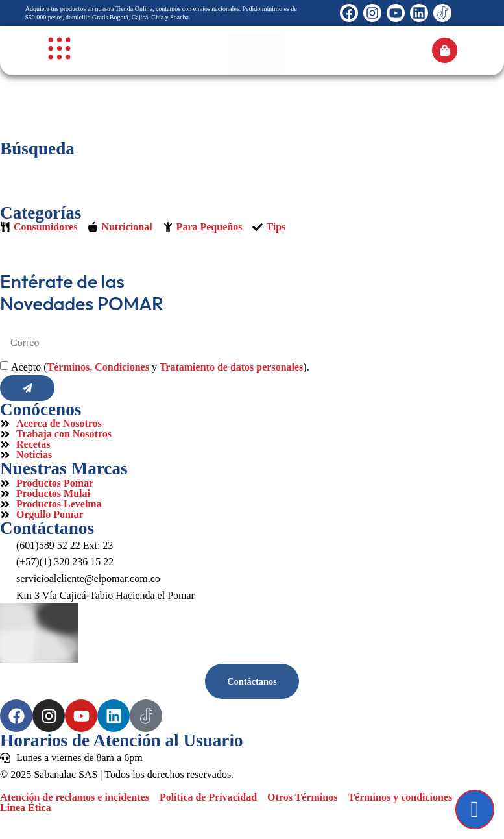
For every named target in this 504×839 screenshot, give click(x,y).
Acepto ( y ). (160, 367)
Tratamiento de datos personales (231, 367)
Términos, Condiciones (98, 367)
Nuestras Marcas (64, 468)
